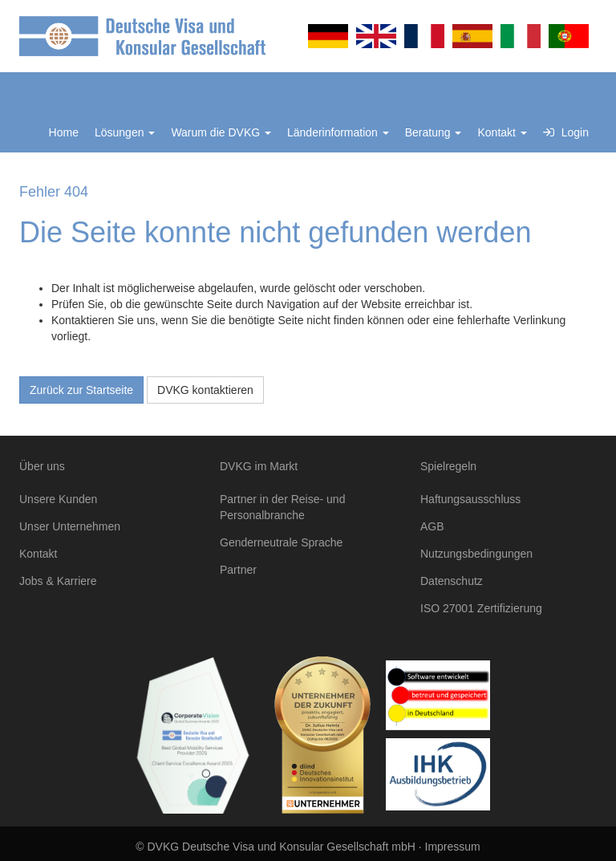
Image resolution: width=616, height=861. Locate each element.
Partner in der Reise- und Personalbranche (282, 507)
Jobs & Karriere (58, 581)
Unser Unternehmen (70, 526)
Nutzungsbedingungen (476, 554)
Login (566, 132)
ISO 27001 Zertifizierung (481, 608)
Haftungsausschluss (470, 499)
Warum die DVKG (221, 132)
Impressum (453, 847)
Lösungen (125, 132)
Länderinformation (338, 132)
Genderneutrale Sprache (281, 542)
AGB (432, 526)
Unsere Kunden (58, 499)
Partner (238, 570)
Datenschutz (452, 581)
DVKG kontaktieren (205, 390)
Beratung (434, 132)
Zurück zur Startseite (81, 390)
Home (64, 132)
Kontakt (502, 132)
